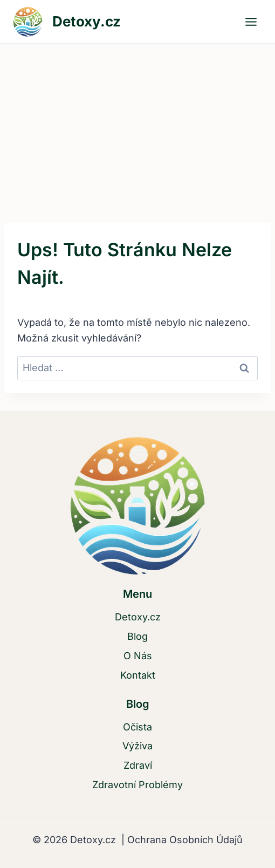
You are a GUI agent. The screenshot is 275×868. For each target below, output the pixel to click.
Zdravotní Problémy (137, 785)
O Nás (138, 656)
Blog (137, 636)
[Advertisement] (137, 125)
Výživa (137, 746)
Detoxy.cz (138, 617)
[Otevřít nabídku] (251, 22)
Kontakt (138, 675)
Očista (137, 727)
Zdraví (138, 765)
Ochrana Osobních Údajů (184, 840)
